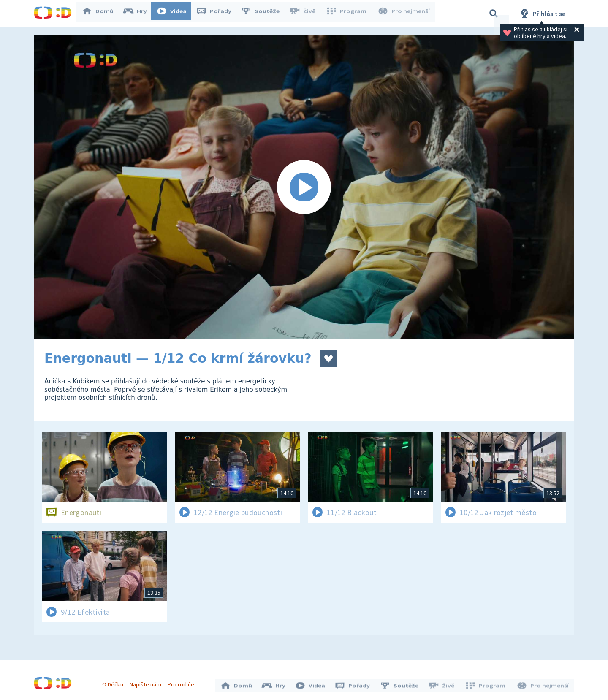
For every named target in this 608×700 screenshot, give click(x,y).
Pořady (218, 14)
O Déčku (115, 682)
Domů (102, 14)
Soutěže (264, 14)
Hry (139, 14)
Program (349, 14)
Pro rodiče (183, 682)
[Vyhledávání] (494, 14)
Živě (306, 14)
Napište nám (147, 682)
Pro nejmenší (404, 14)
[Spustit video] (304, 187)
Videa (176, 14)
